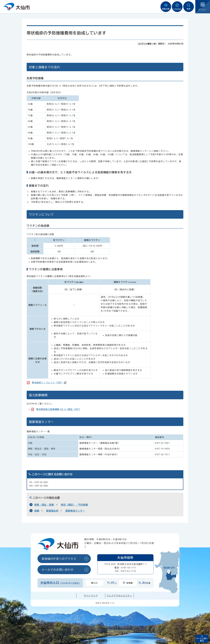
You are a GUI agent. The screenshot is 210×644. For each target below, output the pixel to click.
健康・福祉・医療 (44, 505)
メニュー (203, 7)
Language (177, 7)
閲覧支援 (166, 7)
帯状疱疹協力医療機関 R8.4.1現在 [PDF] (58, 409)
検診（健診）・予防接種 (74, 505)
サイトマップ (91, 596)
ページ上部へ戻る (202, 640)
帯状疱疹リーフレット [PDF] (47, 383)
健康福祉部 (52, 511)
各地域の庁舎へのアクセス (59, 559)
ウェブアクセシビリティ (119, 596)
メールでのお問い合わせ (58, 570)
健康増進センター (75, 511)
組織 (37, 511)
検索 (189, 7)
